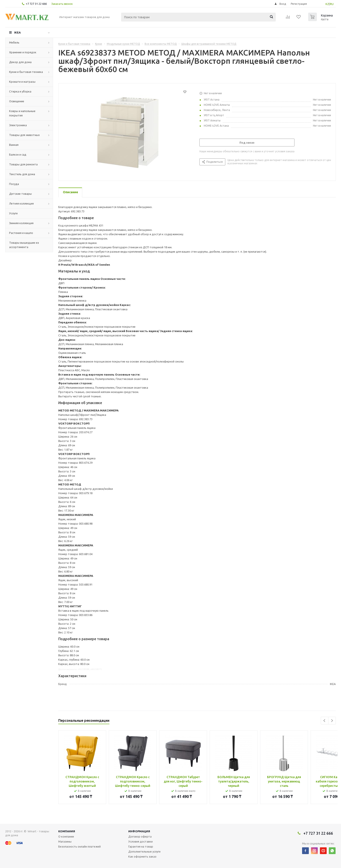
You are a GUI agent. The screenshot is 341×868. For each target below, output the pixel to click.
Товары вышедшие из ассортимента (24, 245)
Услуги (13, 213)
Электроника (18, 125)
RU (332, 4)
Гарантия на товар (141, 846)
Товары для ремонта (23, 164)
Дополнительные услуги (144, 851)
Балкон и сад (18, 154)
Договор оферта (140, 836)
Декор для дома (20, 62)
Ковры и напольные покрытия (22, 113)
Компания (67, 831)
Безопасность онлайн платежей (79, 846)
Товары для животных (24, 135)
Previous (325, 721)
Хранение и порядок (23, 52)
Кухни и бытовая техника (26, 72)
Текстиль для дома (22, 174)
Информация (139, 831)
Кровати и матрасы (22, 82)
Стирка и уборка (20, 91)
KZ (327, 4)
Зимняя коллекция (21, 223)
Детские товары (20, 194)
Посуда (14, 184)
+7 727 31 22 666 (36, 4)
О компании (66, 836)
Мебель (14, 42)
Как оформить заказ (142, 856)
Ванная (14, 145)
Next (332, 721)
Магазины (65, 841)
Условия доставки (140, 841)
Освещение (17, 101)
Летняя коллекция (21, 203)
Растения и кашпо (21, 233)
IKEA (17, 32)
